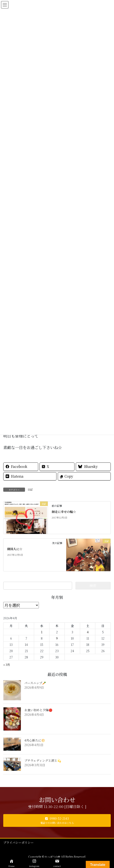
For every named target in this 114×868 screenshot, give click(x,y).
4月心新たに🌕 (35, 740)
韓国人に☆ (15, 549)
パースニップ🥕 (35, 683)
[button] (57, 820)
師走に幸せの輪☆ (64, 512)
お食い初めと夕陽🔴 (38, 710)
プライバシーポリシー (18, 842)
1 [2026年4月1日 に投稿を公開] (42, 632)
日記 (30, 489)
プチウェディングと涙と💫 (43, 760)
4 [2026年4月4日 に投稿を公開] (88, 632)
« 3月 (7, 665)
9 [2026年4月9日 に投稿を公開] (57, 638)
